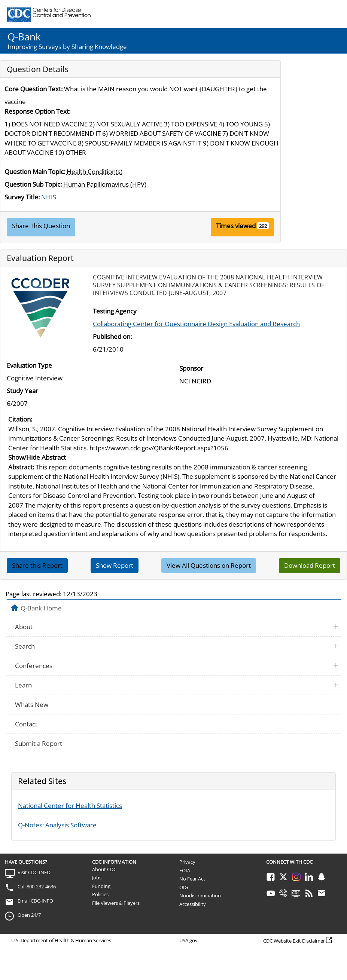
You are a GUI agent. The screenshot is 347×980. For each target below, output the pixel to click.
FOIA (185, 870)
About (24, 627)
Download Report (310, 565)
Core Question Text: (34, 89)
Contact (26, 724)
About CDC (104, 869)
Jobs (97, 878)
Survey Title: (22, 197)
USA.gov (188, 940)
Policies (100, 894)
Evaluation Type (29, 365)
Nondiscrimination (200, 895)
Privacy (187, 862)
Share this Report (37, 565)
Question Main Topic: (35, 171)
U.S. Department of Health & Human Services (61, 940)
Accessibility (193, 904)
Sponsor (191, 368)
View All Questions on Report (209, 565)
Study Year (22, 391)
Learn (23, 685)
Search (25, 646)
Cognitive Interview (35, 378)
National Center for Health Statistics (70, 806)
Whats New (32, 705)
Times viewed (236, 226)
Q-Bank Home (41, 608)
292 (263, 226)
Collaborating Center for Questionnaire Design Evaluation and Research (196, 324)
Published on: (112, 336)
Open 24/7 (29, 915)
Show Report (115, 565)
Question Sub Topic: (33, 184)
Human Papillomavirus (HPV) (105, 184)
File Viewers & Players (116, 903)
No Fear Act (192, 879)
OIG (184, 887)
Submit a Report (39, 743)
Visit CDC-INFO (34, 872)
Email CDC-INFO (35, 901)
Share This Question (41, 226)
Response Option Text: (37, 111)
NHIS (49, 197)
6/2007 (17, 403)
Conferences (34, 666)
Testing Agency (115, 311)
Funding (101, 886)
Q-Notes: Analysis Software (57, 825)
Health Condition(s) (95, 171)
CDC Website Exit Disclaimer (294, 941)
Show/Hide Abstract (37, 457)
